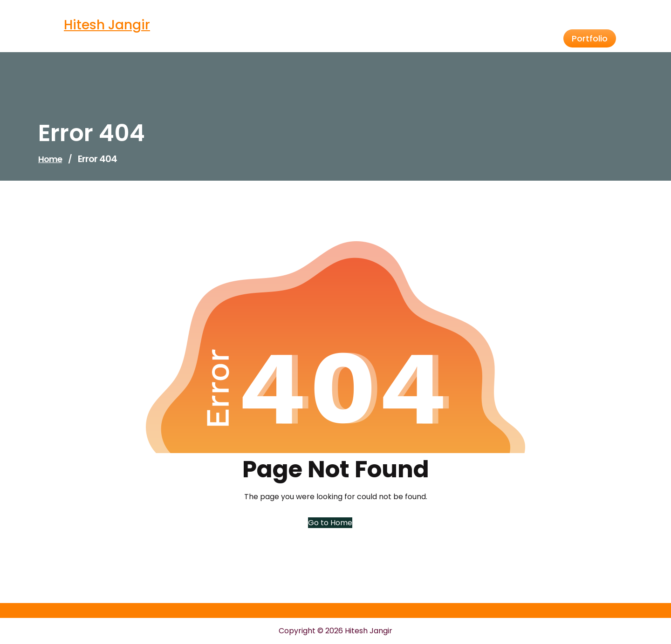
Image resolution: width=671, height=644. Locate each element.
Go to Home (330, 523)
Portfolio (590, 38)
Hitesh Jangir (107, 25)
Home (50, 159)
